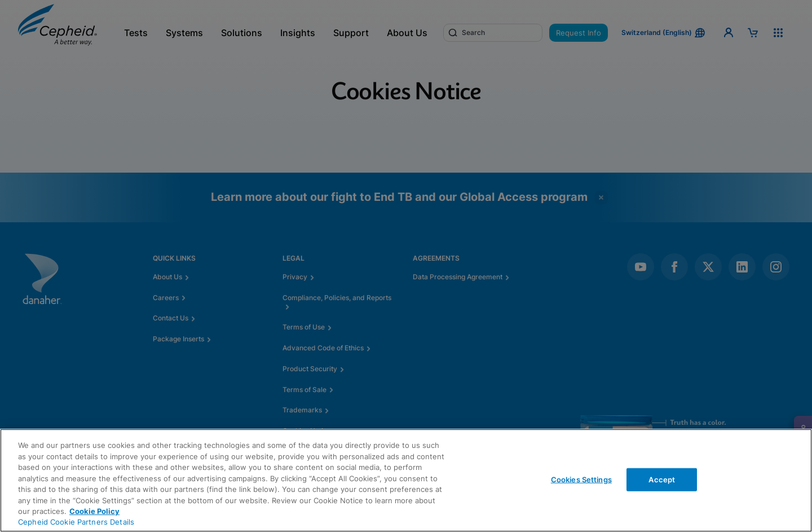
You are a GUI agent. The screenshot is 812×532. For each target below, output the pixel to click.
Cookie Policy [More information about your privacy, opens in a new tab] (94, 511)
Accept (662, 479)
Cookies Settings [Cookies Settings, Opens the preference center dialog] (581, 479)
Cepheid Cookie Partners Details (76, 522)
